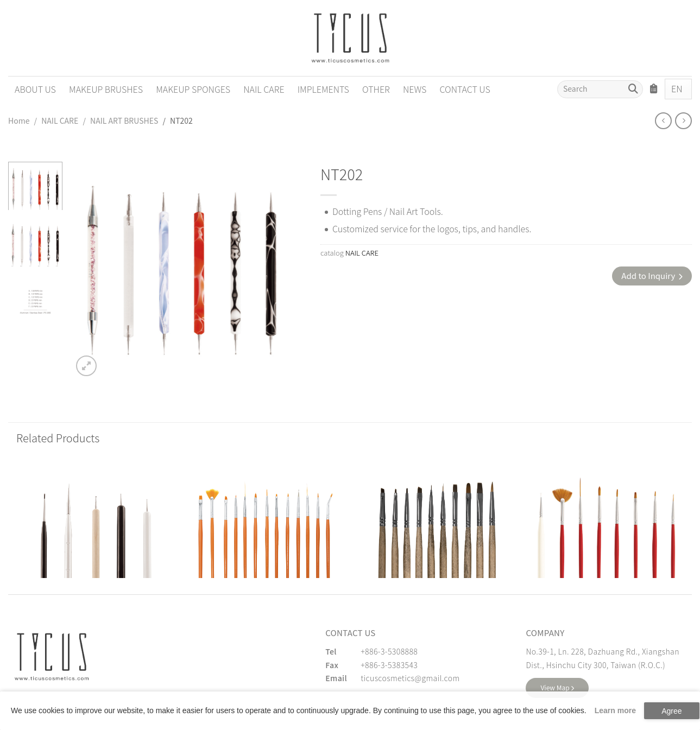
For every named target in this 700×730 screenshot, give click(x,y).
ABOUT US (35, 89)
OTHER (376, 89)
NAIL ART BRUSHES (124, 120)
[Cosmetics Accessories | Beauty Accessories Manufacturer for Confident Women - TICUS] (350, 38)
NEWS (415, 89)
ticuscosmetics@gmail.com (410, 678)
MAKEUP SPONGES (193, 89)
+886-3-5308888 (389, 651)
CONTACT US (465, 89)
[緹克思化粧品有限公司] (52, 657)
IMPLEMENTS (323, 89)
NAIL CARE (264, 89)
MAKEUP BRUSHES (106, 89)
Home (19, 120)
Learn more (615, 710)
